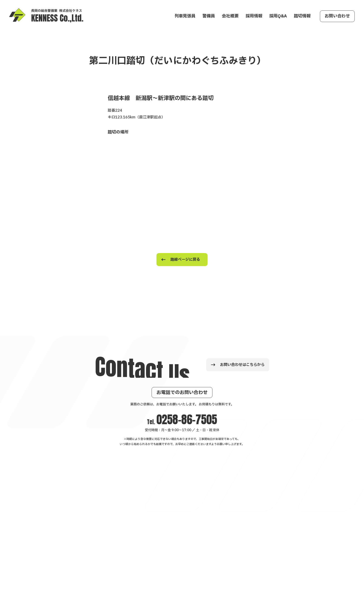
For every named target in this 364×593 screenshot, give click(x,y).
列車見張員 (185, 16)
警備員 (209, 16)
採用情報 (254, 16)
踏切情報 (302, 16)
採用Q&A (278, 16)
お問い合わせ (337, 16)
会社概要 (230, 16)
